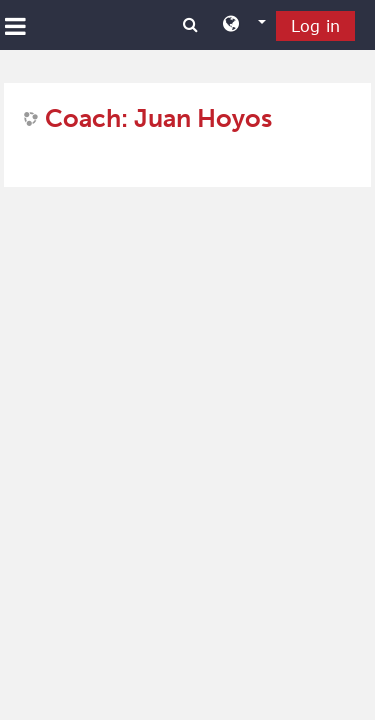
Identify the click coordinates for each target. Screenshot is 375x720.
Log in (315, 26)
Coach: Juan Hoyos (158, 119)
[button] (245, 25)
